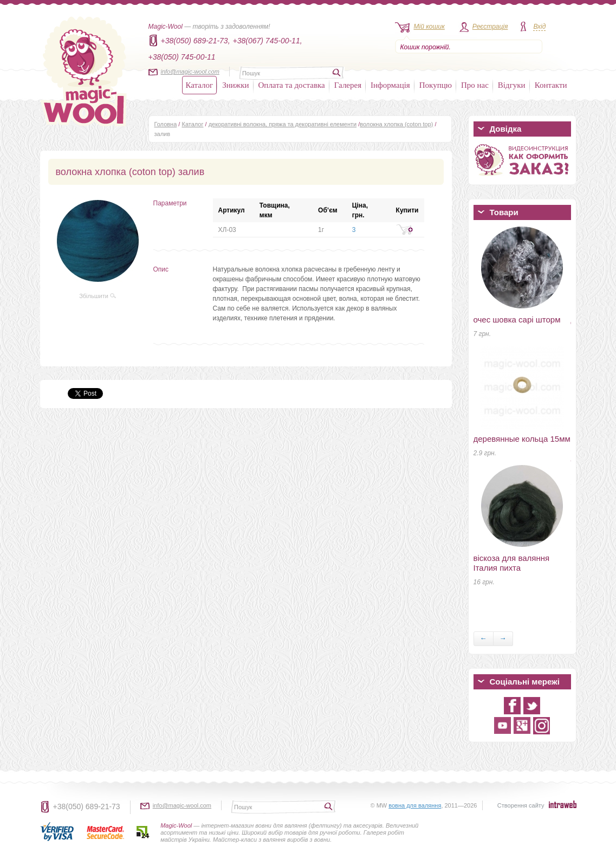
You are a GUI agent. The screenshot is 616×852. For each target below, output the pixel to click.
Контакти (551, 85)
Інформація (390, 85)
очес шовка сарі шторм (517, 319)
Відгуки (512, 85)
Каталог (200, 85)
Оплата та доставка (292, 85)
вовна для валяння (415, 805)
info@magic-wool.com (190, 72)
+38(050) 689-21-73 (87, 806)
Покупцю (436, 85)
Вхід (539, 27)
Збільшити (98, 296)
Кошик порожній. (426, 47)
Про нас (475, 85)
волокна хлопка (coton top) (396, 124)
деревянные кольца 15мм (522, 439)
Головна (166, 124)
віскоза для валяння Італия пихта (512, 563)
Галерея (348, 85)
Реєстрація (490, 27)
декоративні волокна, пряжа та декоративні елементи (283, 124)
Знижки (235, 85)
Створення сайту (521, 805)
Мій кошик (429, 27)
